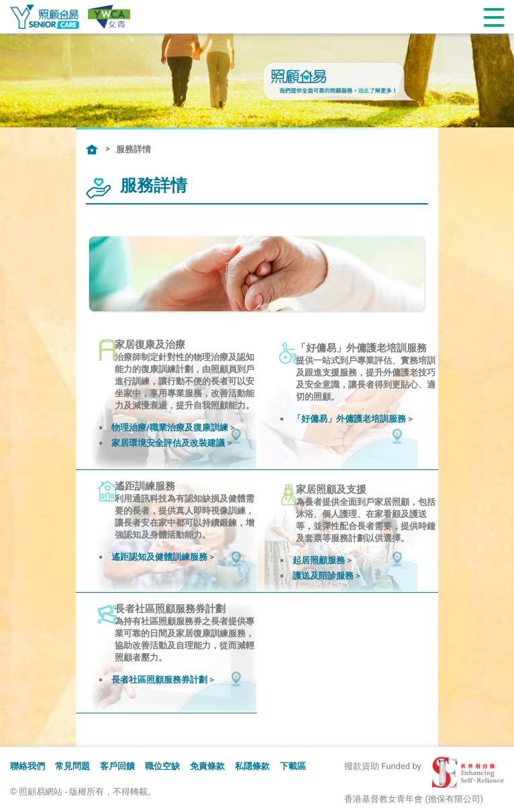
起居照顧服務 (319, 560)
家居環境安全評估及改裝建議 (168, 443)
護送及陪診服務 (323, 576)
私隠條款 (252, 766)
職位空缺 (162, 766)
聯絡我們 (28, 766)
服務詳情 (134, 149)
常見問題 (72, 766)
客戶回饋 (117, 766)
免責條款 (207, 766)
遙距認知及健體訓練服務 (159, 557)
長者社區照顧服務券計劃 (159, 680)
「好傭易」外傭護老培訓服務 (349, 419)
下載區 (293, 766)
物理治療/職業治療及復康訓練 (170, 427)
